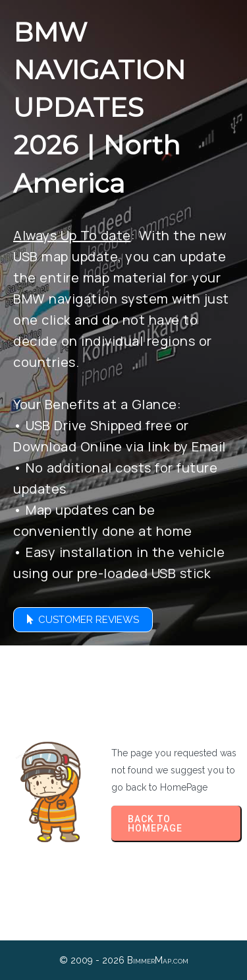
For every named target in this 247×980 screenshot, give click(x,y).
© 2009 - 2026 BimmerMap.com (124, 960)
